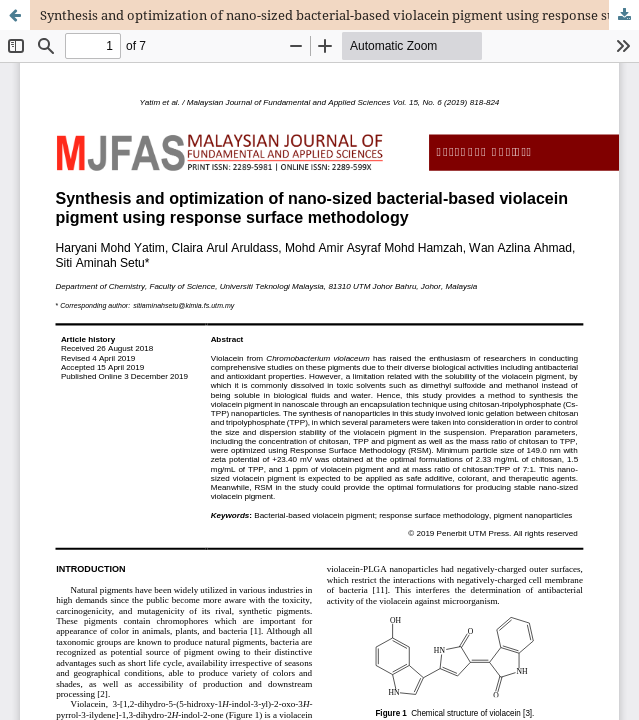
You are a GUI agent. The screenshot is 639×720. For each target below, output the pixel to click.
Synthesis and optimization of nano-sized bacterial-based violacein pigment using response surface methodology (339, 15)
